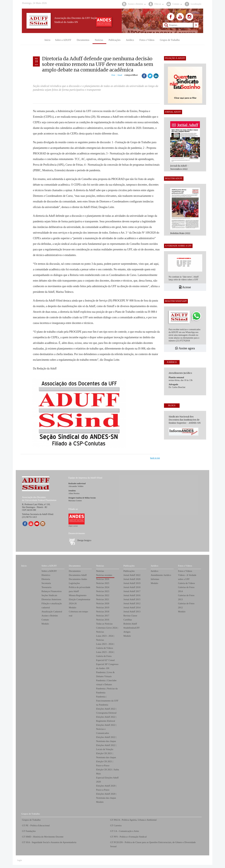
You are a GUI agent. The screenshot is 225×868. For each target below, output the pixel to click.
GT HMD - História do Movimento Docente (43, 837)
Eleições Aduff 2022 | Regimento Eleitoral (106, 719)
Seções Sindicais (49, 595)
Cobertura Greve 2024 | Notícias (107, 630)
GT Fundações (29, 831)
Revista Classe (130, 616)
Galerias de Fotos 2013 (186, 597)
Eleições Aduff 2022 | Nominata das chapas (106, 739)
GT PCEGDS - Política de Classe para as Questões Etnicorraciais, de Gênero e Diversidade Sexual (153, 844)
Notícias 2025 (103, 583)
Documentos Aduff (78, 575)
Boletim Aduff (130, 624)
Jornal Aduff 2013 (132, 612)
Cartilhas (128, 620)
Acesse (185, 287)
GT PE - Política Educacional (36, 825)
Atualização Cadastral (52, 612)
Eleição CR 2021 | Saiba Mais (108, 772)
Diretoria (46, 579)
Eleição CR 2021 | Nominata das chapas (106, 755)
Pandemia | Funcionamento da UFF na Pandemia (107, 701)
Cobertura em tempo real (78, 614)
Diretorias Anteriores (51, 599)
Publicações (129, 566)
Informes (155, 579)
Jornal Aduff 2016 (132, 595)
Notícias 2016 (103, 620)
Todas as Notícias (104, 624)
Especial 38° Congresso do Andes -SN (107, 666)
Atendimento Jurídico (161, 575)
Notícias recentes (104, 575)
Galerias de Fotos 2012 (186, 605)
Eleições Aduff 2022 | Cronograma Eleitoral (106, 711)
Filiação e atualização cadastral (52, 605)
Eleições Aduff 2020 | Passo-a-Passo (106, 788)
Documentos (75, 566)
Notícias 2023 (103, 591)
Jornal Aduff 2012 (132, 603)
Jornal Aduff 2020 (132, 579)
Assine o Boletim (50, 616)
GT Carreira (116, 825)
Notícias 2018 (103, 612)
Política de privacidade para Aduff (79, 589)
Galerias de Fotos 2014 (186, 589)
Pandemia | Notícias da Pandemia (107, 691)
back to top (155, 458)
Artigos (127, 632)
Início (24, 566)
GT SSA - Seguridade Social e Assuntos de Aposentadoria (49, 842)
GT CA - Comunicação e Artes (125, 831)
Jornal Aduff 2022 (132, 575)
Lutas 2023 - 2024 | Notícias (105, 638)
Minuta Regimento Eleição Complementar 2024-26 (80, 599)
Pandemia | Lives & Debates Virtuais (105, 674)
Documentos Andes (78, 579)
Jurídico (154, 566)
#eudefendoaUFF (132, 628)
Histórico (46, 575)
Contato (45, 620)
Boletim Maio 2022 (180, 233)
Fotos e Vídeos (185, 566)
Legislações (74, 583)
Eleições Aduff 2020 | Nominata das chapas (106, 796)
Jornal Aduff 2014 (132, 607)
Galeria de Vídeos (186, 583)
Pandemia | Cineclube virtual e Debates (106, 682)
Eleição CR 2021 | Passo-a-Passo (105, 763)
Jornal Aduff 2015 (132, 599)
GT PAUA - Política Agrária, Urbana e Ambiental (133, 820)
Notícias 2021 (103, 599)
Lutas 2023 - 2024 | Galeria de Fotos (105, 654)
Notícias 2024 (103, 587)
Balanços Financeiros (52, 591)
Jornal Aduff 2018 (132, 587)
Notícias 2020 (103, 603)
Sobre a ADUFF (49, 566)
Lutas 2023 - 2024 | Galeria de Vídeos (105, 646)
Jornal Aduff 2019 (132, 583)
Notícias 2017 (103, 616)
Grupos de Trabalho (31, 814)
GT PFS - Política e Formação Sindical (128, 837)
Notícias (100, 566)
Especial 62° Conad (105, 660)
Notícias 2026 (103, 579)
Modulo (45, 624)
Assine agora (185, 348)
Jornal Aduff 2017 (132, 591)
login (20, 860)
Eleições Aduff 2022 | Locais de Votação (106, 747)
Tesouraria (46, 587)
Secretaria (46, 583)
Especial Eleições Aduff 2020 (107, 780)
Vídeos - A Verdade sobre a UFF (187, 577)
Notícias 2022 (103, 595)
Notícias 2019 (103, 607)
